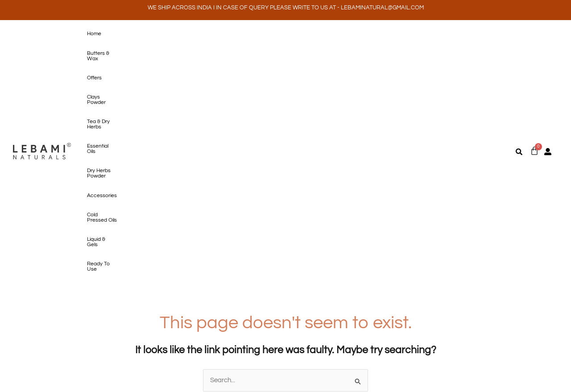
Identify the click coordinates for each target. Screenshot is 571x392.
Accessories (372, 34)
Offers (159, 34)
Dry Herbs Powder (326, 34)
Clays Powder (191, 34)
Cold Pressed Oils (417, 34)
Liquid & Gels (462, 34)
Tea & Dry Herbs (236, 34)
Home (91, 34)
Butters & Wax (125, 34)
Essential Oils (280, 34)
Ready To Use (101, 52)
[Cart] (534, 42)
